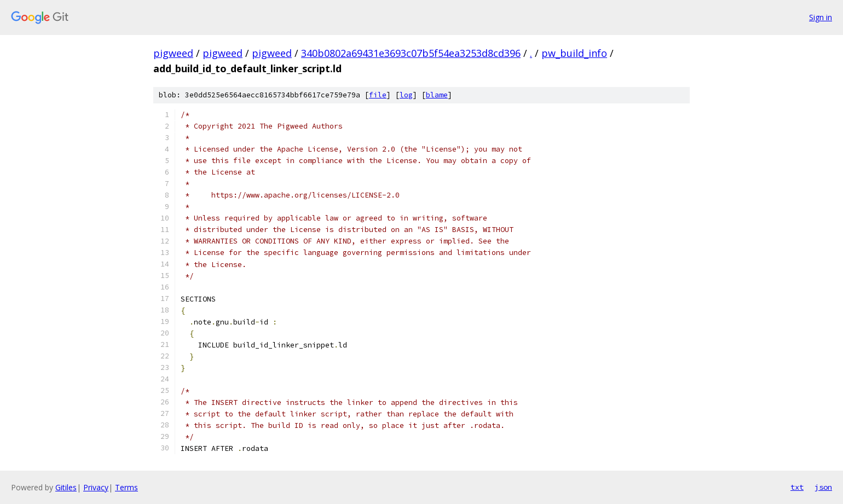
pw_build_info (574, 53)
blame (437, 95)
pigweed (173, 53)
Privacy (96, 487)
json (823, 487)
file (378, 95)
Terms (126, 487)
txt (797, 487)
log (406, 95)
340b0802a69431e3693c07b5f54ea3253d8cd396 (411, 53)
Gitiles (66, 487)
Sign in (821, 17)
